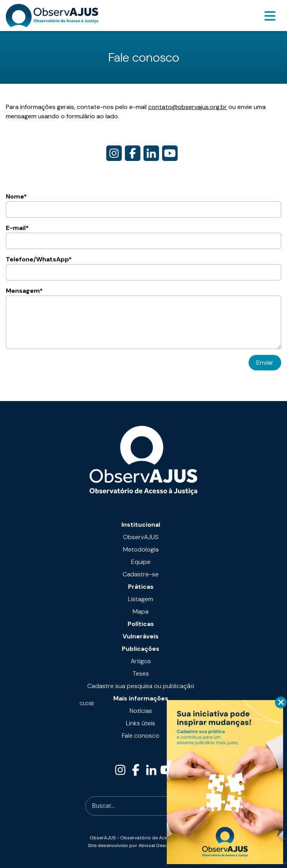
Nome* (143, 205)
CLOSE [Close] (281, 702)
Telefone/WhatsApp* (143, 268)
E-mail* (143, 236)
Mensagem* (143, 318)
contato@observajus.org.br (188, 107)
